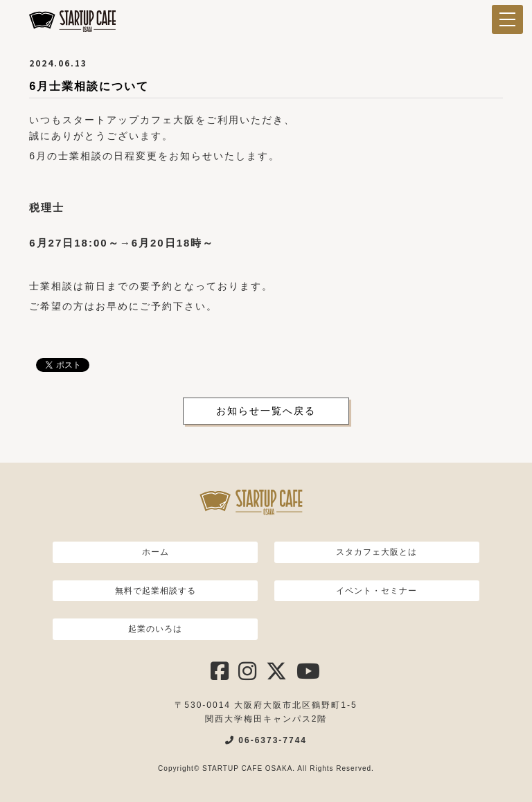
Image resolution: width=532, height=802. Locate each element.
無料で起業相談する (156, 591)
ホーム (156, 552)
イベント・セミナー (376, 591)
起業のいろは (155, 629)
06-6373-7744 (266, 740)
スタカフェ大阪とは (376, 552)
